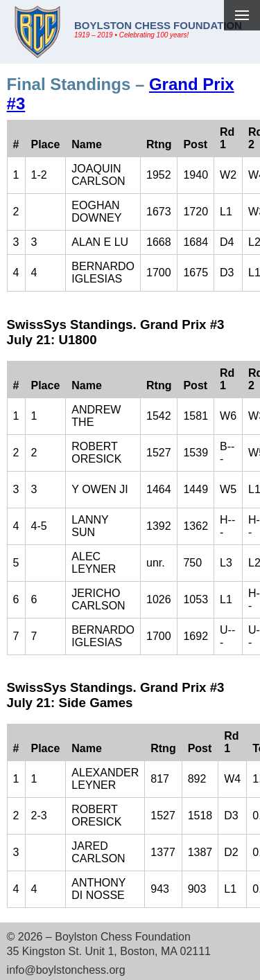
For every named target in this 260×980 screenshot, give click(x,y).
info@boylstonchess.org (66, 970)
